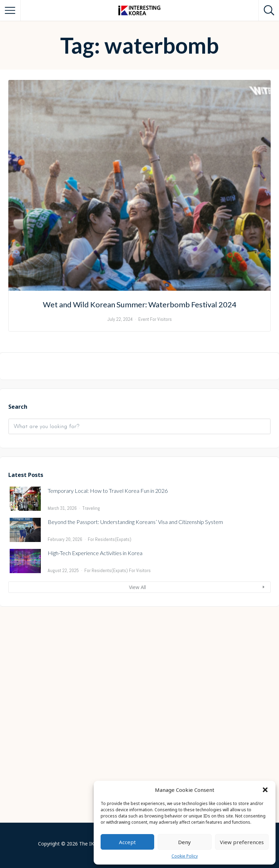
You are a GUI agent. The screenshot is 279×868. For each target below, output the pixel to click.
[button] (265, 790)
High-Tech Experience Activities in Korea (95, 769)
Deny (184, 842)
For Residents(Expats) (110, 755)
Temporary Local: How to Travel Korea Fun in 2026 (108, 707)
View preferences (242, 842)
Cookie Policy (185, 856)
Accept (127, 842)
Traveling (91, 724)
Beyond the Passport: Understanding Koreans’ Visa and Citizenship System (135, 738)
